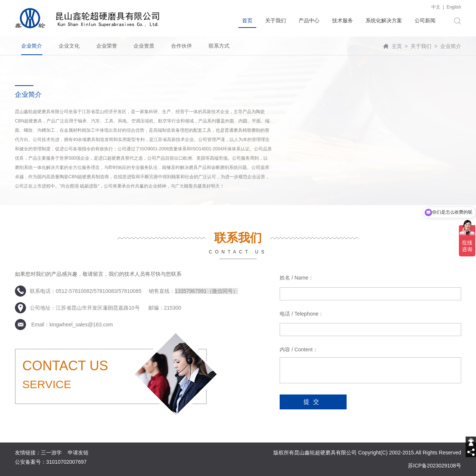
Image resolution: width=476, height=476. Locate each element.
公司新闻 (425, 20)
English (454, 7)
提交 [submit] (313, 402)
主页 (397, 46)
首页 (247, 20)
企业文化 (69, 46)
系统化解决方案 (384, 20)
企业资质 (144, 46)
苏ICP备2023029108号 (435, 466)
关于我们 (276, 20)
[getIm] (471, 442)
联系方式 (219, 46)
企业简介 (32, 46)
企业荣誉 (107, 46)
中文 (436, 7)
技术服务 (342, 20)
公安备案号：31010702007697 (51, 462)
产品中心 (309, 20)
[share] (471, 452)
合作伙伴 (181, 46)
